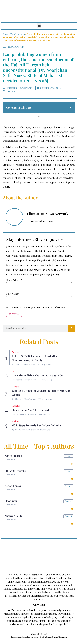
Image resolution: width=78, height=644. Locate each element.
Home (6, 34)
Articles (15, 352)
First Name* (13, 294)
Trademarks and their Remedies (32, 410)
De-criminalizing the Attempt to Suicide (38, 375)
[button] (39, 25)
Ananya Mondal (14, 516)
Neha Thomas (13, 486)
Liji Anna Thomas (15, 471)
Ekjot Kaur (11, 501)
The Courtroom (18, 34)
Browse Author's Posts (42, 221)
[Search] (71, 328)
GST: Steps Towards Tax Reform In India (37, 425)
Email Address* (14, 280)
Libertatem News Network (25, 364)
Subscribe (14, 314)
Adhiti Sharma (13, 456)
